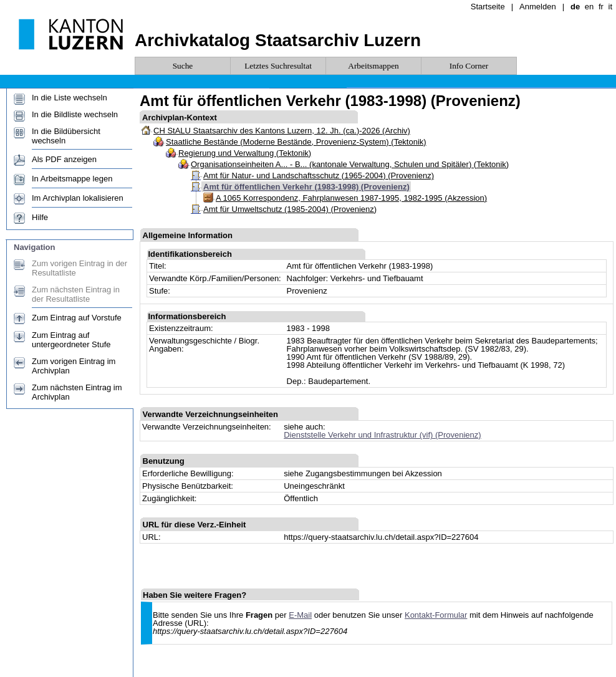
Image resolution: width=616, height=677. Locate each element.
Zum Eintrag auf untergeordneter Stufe (71, 340)
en (589, 7)
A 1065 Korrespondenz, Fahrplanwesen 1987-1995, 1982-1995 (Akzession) (351, 198)
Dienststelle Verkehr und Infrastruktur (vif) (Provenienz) (382, 435)
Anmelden (538, 7)
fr (601, 7)
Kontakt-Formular (436, 615)
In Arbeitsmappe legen (72, 179)
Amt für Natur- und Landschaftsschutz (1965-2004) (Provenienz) (319, 175)
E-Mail (300, 615)
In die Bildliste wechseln (75, 114)
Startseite (488, 7)
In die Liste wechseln (70, 98)
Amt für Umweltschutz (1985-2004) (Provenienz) (290, 209)
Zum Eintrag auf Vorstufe (77, 318)
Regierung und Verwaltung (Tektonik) (245, 153)
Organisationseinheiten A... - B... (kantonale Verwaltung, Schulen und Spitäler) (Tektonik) (350, 164)
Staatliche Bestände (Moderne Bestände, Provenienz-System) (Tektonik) (296, 142)
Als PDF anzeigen (64, 159)
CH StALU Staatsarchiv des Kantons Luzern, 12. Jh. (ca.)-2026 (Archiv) (282, 131)
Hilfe (40, 217)
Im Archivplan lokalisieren (78, 198)
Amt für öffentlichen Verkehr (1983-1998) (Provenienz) (306, 187)
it (611, 7)
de (575, 7)
